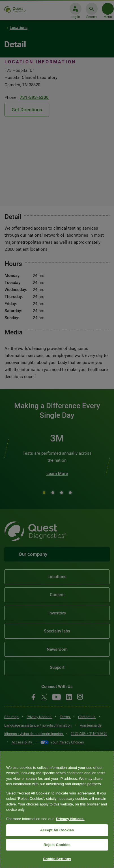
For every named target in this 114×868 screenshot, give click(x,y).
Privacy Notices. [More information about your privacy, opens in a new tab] (70, 819)
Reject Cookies (57, 845)
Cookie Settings (57, 859)
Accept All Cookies (57, 830)
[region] (57, 809)
